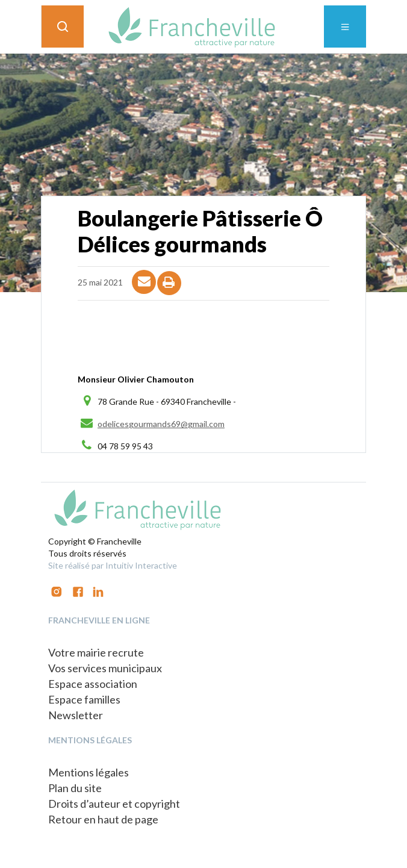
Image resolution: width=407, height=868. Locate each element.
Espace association (93, 684)
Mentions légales (89, 772)
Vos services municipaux (105, 668)
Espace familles (84, 699)
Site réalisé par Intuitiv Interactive (113, 565)
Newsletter (76, 715)
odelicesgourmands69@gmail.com (161, 424)
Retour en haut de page (103, 819)
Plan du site (75, 788)
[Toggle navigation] (345, 27)
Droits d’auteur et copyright (114, 804)
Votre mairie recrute (96, 652)
